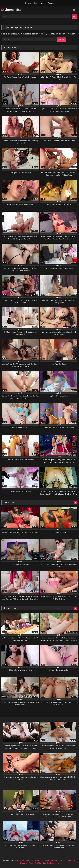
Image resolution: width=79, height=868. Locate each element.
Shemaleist (11, 10)
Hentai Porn (55, 860)
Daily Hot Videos (23, 860)
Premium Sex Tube (68, 860)
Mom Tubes (35, 860)
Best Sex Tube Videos (51, 863)
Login (43, 3)
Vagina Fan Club (35, 863)
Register (51, 3)
